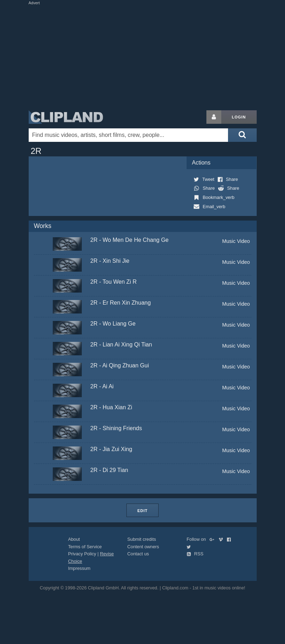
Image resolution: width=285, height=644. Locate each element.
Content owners (143, 547)
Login (239, 117)
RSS (195, 554)
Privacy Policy (82, 554)
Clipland (66, 117)
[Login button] (214, 117)
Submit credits (142, 539)
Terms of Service (85, 547)
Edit (142, 511)
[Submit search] (242, 135)
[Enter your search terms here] (129, 135)
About (74, 539)
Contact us (138, 554)
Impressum (79, 568)
